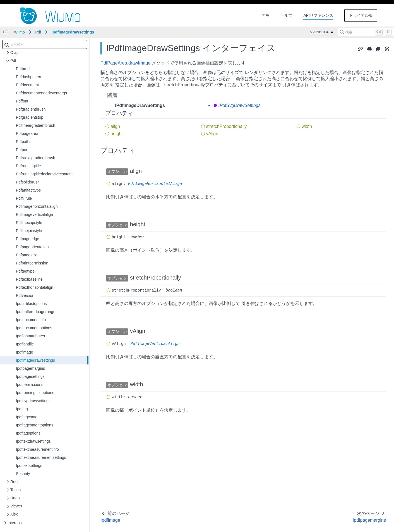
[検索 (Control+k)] (366, 32)
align (115, 126)
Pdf (38, 32)
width (307, 126)
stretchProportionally (227, 126)
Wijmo (19, 32)
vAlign (212, 134)
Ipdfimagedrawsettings (73, 32)
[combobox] (45, 44)
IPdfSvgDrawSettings (240, 105)
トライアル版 (361, 15)
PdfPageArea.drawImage (125, 63)
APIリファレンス (318, 15)
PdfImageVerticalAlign (155, 344)
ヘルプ (286, 15)
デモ (265, 15)
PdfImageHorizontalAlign (155, 184)
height (117, 134)
